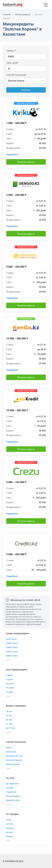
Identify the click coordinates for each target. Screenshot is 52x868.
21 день (10, 692)
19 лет (9, 715)
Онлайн (10, 788)
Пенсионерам (13, 796)
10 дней (10, 683)
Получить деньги (26, 162)
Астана (9, 832)
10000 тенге (12, 643)
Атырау (9, 836)
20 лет (9, 720)
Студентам (11, 792)
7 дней (9, 679)
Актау (9, 820)
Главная (7, 14)
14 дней (10, 688)
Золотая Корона (14, 760)
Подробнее (12, 154)
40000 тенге (12, 656)
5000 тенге (11, 639)
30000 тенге (12, 651)
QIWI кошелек (13, 764)
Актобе (9, 824)
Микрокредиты (23, 14)
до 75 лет (10, 728)
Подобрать (26, 90)
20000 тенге (12, 647)
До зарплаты (12, 783)
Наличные (11, 752)
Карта (9, 747)
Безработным (13, 800)
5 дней (9, 675)
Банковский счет (14, 756)
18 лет (9, 711)
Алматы (10, 828)
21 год (9, 724)
